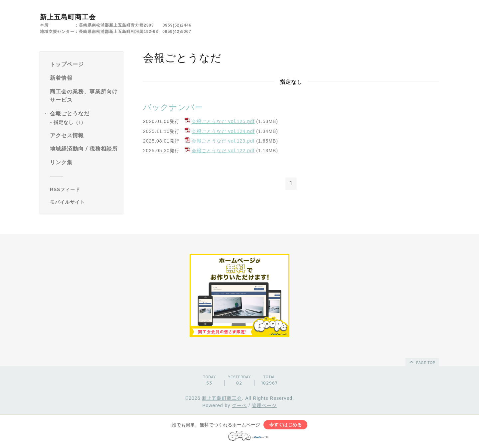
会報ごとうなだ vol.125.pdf (223, 121)
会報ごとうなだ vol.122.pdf (223, 151)
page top (422, 362)
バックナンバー (173, 107)
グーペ (239, 405)
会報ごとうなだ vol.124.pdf (223, 131)
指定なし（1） (70, 122)
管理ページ (264, 405)
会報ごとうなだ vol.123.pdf (223, 141)
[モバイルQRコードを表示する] (84, 202)
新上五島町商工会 (68, 17)
